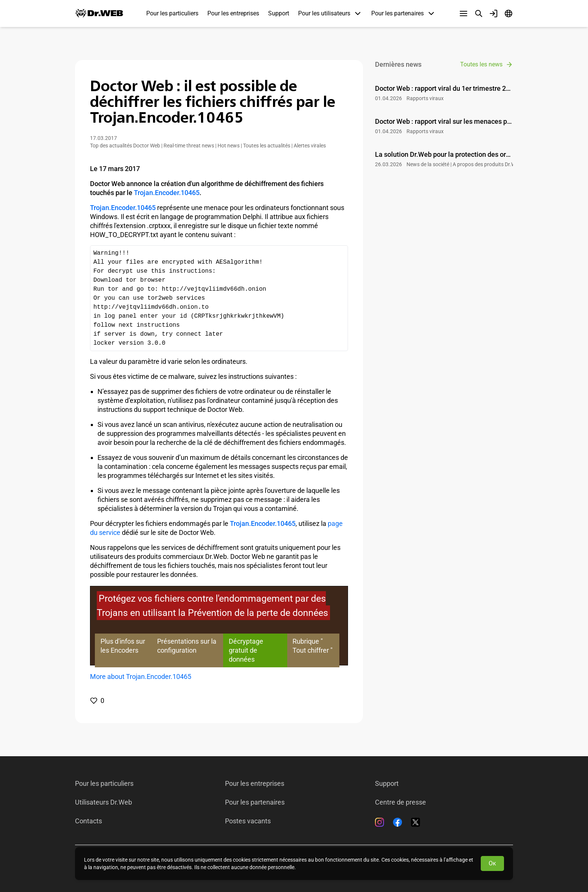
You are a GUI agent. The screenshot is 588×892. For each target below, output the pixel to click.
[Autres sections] (463, 14)
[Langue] (508, 14)
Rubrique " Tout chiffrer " (313, 646)
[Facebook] (397, 822)
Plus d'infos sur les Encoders (123, 646)
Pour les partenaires (255, 802)
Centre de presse (400, 802)
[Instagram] (379, 822)
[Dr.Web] (99, 14)
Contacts (88, 821)
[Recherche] (478, 14)
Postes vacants (248, 821)
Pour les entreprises (233, 13)
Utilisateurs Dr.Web (103, 802)
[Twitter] (415, 822)
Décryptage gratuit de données (246, 650)
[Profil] (493, 14)
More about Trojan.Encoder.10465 (141, 677)
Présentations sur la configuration (187, 646)
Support (279, 13)
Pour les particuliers (172, 13)
